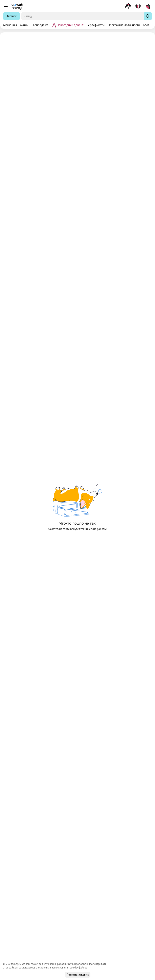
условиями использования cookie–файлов (63, 968)
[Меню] (6, 6)
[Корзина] (148, 6)
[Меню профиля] (128, 6)
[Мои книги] (138, 6)
